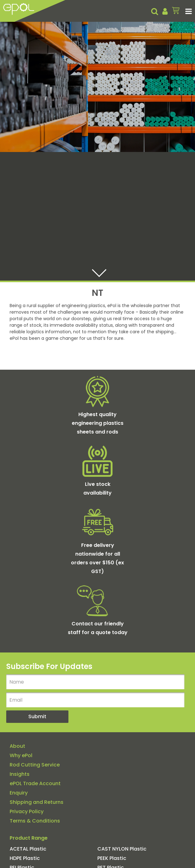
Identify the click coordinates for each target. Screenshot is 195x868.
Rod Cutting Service (35, 765)
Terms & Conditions (35, 821)
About (17, 746)
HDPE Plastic (25, 858)
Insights (20, 774)
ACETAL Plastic (28, 849)
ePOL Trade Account (35, 784)
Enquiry (19, 793)
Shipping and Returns (37, 802)
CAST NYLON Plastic (122, 849)
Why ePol (21, 756)
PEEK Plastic (112, 858)
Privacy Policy (27, 812)
